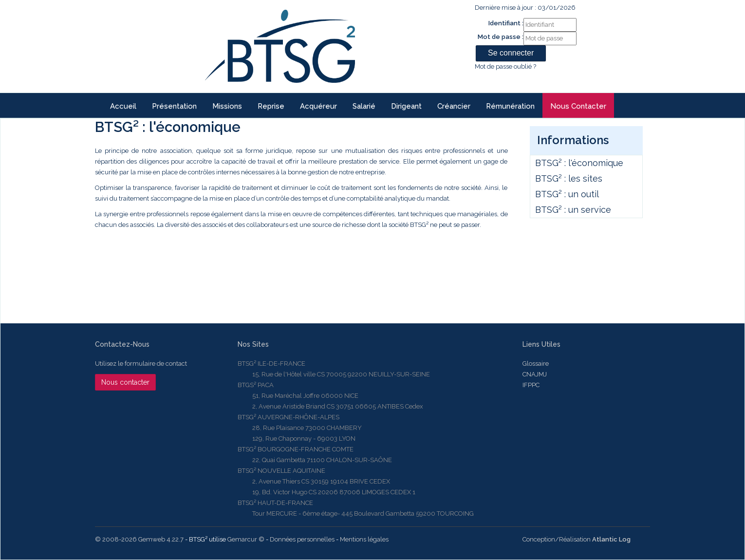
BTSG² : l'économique (579, 163)
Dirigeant (406, 106)
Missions (227, 106)
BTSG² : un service (573, 210)
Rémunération (510, 106)
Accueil (123, 106)
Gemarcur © (246, 539)
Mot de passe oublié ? (505, 66)
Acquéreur (318, 106)
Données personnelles (302, 539)
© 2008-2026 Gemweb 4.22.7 (139, 539)
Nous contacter (578, 106)
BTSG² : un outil (567, 194)
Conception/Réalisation (577, 539)
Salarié (364, 106)
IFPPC (531, 385)
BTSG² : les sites (569, 178)
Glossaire (536, 364)
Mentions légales (364, 539)
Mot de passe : (501, 37)
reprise (271, 106)
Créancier (454, 106)
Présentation (174, 106)
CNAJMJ (535, 374)
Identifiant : (506, 23)
